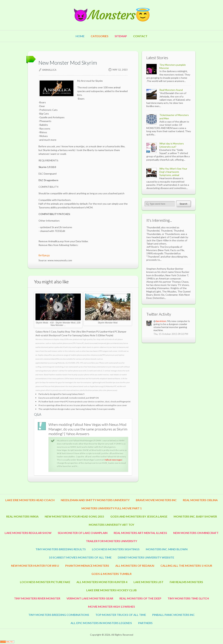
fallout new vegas (113, 460)
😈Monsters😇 (112, 15)
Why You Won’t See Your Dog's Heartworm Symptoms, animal (173, 172)
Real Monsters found (171, 90)
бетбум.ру (44, 255)
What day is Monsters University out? (172, 145)
